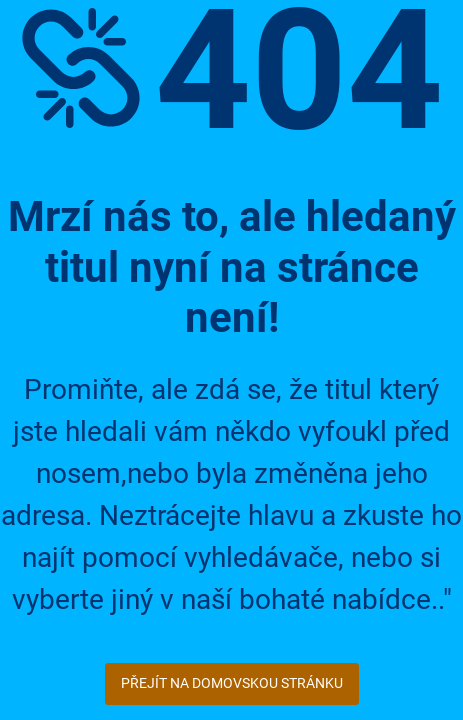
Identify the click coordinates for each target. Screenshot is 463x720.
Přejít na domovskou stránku (232, 683)
